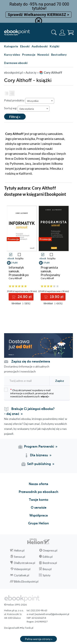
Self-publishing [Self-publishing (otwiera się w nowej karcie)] (39, 464)
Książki (55, 46)
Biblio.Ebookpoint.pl (26, 582)
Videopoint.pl (22, 569)
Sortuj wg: (11, 108)
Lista (7, 93)
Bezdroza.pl (50, 563)
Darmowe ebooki (16, 63)
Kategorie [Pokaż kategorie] (11, 46)
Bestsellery (59, 55)
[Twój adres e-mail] (26, 381)
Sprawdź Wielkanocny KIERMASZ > (38, 15)
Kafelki (12, 93)
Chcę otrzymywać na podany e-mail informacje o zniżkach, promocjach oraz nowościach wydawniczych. (29, 393)
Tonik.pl (29, 628)
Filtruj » (15, 117)
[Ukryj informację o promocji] (39, 21)
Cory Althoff (15, 278)
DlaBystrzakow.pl (25, 563)
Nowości (43, 55)
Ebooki (25, 46)
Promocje (29, 55)
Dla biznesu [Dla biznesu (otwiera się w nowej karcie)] (39, 455)
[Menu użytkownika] (62, 32)
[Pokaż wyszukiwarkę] (54, 32)
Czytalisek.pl (22, 575)
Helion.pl (19, 550)
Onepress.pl (50, 550)
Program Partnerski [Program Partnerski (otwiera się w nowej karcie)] (39, 447)
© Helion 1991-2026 (15, 605)
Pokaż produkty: (14, 100)
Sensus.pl (20, 557)
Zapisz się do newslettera (31, 362)
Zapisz (60, 381)
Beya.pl (47, 569)
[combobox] (40, 101)
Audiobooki (40, 46)
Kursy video (12, 55)
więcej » (45, 396)
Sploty (47, 575)
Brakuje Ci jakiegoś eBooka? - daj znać (29, 411)
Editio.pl (48, 557)
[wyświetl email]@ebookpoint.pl (52, 614)
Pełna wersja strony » (39, 639)
